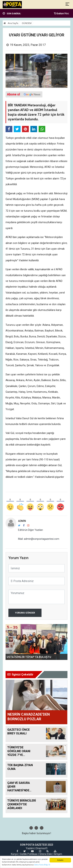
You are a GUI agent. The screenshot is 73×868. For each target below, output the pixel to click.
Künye (14, 854)
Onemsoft (42, 848)
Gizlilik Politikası (29, 854)
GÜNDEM (27, 23)
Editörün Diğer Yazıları (31, 530)
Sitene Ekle (46, 854)
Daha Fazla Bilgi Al (42, 865)
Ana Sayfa (11, 23)
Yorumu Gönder (25, 613)
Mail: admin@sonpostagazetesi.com (39, 539)
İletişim (58, 854)
